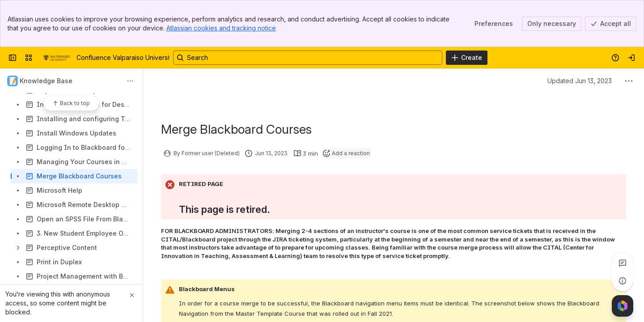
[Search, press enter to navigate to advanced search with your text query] (308, 58)
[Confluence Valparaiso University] (56, 58)
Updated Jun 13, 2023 (580, 81)
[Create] (467, 58)
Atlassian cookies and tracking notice (221, 28)
